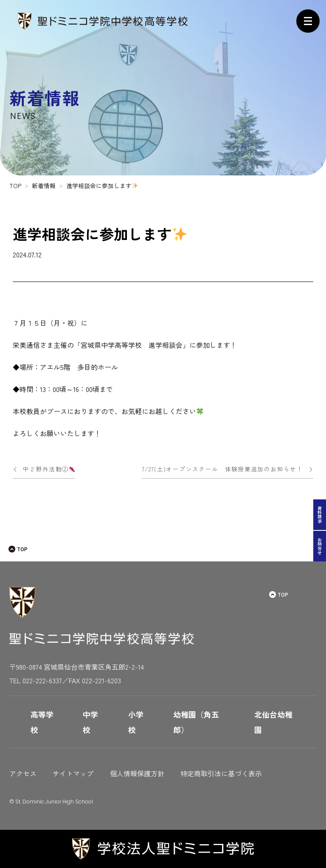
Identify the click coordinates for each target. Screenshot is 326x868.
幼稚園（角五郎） (196, 722)
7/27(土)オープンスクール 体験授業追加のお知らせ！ (222, 469)
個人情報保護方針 (137, 773)
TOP (22, 549)
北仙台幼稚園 (273, 722)
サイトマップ (73, 773)
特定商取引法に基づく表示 (221, 773)
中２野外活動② (49, 469)
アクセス (23, 773)
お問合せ (320, 546)
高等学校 (42, 722)
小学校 (136, 722)
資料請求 (320, 515)
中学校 (90, 722)
